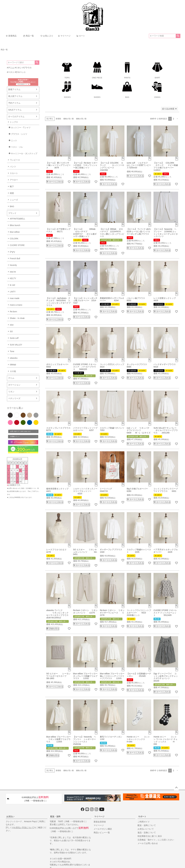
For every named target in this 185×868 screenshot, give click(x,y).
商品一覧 (28, 36)
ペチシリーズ (14, 398)
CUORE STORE (17, 245)
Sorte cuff (14, 338)
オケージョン (14, 385)
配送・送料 (55, 817)
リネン (11, 392)
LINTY (13, 292)
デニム (11, 378)
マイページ (64, 36)
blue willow (15, 232)
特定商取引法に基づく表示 (150, 836)
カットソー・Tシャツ (21, 128)
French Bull (15, 258)
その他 (13, 371)
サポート (142, 817)
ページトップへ (176, 788)
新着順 (58, 119)
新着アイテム (14, 89)
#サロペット (20, 72)
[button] (177, 119)
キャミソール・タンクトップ (24, 153)
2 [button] (173, 119)
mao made (15, 298)
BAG (12, 206)
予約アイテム (14, 103)
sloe (12, 325)
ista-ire (13, 272)
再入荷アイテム (15, 96)
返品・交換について (147, 833)
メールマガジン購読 (103, 829)
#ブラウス (27, 68)
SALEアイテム (15, 110)
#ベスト (11, 72)
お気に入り (47, 36)
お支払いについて (146, 829)
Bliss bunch (15, 225)
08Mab (13, 365)
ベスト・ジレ (17, 147)
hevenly (13, 265)
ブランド (12, 213)
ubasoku (14, 358)
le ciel (12, 285)
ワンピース (15, 160)
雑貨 (12, 193)
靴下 (12, 186)
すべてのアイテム (16, 117)
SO (11, 331)
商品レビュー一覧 (102, 833)
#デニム (11, 68)
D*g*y (12, 252)
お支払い (10, 817)
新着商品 (11, 36)
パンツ (13, 167)
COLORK (14, 239)
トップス (14, 122)
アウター (14, 180)
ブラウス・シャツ (19, 134)
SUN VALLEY (16, 345)
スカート (14, 173)
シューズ (14, 200)
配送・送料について (147, 825)
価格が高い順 (81, 119)
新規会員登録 (100, 822)
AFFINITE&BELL (17, 219)
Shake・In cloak (17, 318)
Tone (12, 351)
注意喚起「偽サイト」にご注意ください (156, 840)
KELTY (13, 278)
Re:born (13, 312)
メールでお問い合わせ (148, 843)
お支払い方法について (24, 827)
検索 (178, 36)
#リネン (18, 68)
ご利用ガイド (144, 822)
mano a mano (16, 305)
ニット (14, 140)
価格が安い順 (69, 119)
